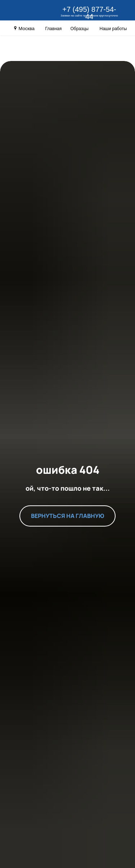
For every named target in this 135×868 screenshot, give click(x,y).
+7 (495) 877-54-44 (89, 13)
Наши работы (113, 29)
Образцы (80, 29)
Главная (54, 29)
